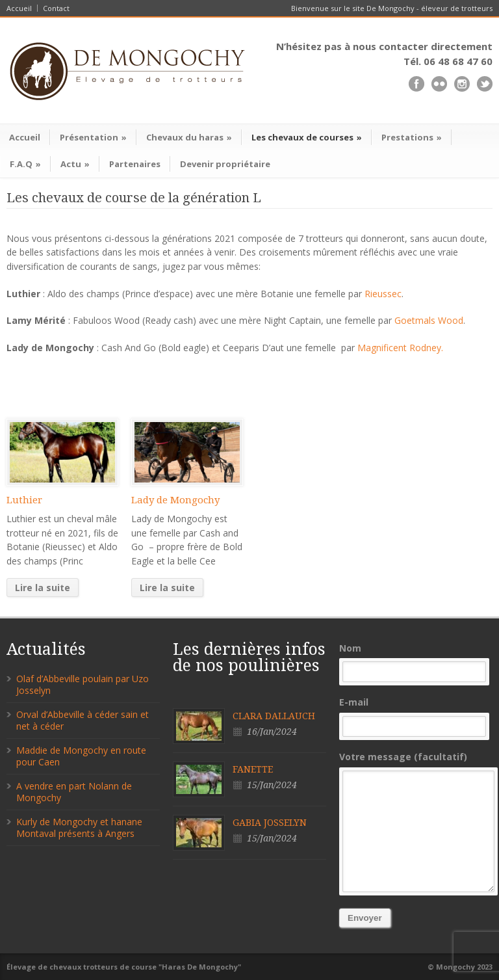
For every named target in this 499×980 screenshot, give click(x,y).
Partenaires (135, 164)
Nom (416, 662)
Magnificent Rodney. (400, 348)
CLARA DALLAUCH (274, 716)
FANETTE (253, 769)
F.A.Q (25, 164)
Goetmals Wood (429, 320)
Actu (75, 164)
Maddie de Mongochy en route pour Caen (81, 756)
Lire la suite (43, 588)
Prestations (412, 137)
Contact (56, 8)
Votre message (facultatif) (416, 821)
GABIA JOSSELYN (270, 823)
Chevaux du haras (189, 137)
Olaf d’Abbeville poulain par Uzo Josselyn (83, 684)
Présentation (93, 137)
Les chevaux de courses (307, 137)
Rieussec (383, 294)
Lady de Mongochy (175, 500)
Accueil (19, 8)
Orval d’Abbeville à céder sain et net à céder (83, 720)
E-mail (416, 716)
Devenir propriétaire (225, 164)
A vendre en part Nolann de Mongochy (74, 792)
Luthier (24, 500)
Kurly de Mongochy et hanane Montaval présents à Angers (79, 828)
